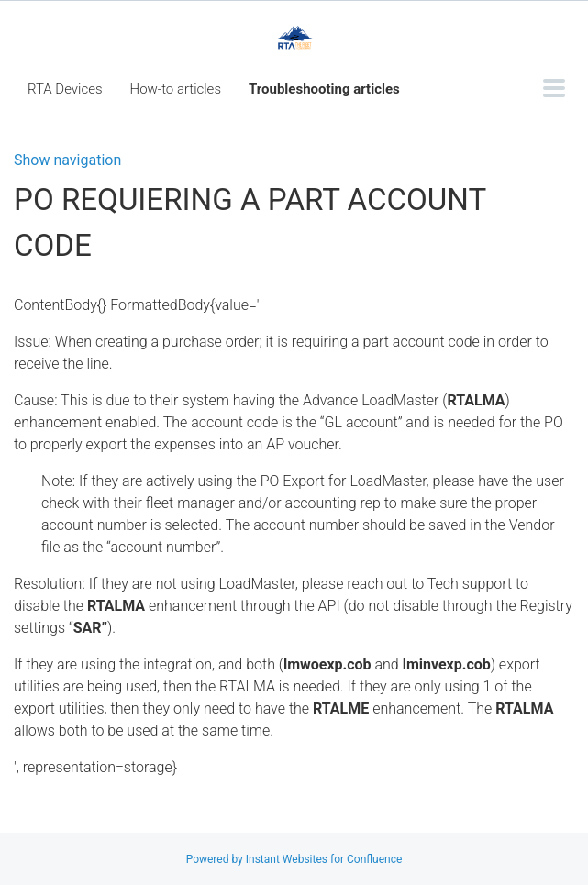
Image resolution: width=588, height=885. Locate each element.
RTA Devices (65, 89)
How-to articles (176, 89)
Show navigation (67, 160)
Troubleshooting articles (324, 89)
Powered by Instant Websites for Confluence (294, 859)
